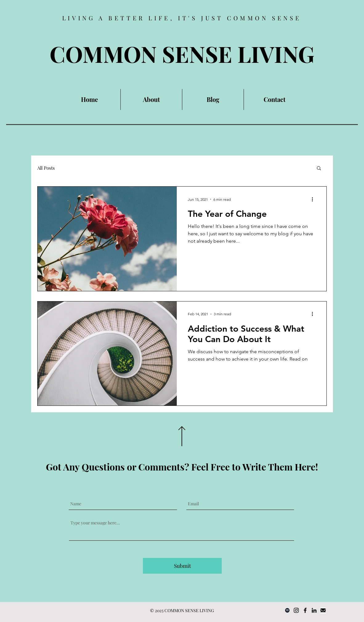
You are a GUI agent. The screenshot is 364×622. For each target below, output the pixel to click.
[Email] (323, 610)
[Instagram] (296, 610)
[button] (319, 169)
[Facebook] (305, 610)
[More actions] (314, 199)
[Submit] (182, 566)
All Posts (46, 168)
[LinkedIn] (314, 610)
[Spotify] (287, 610)
